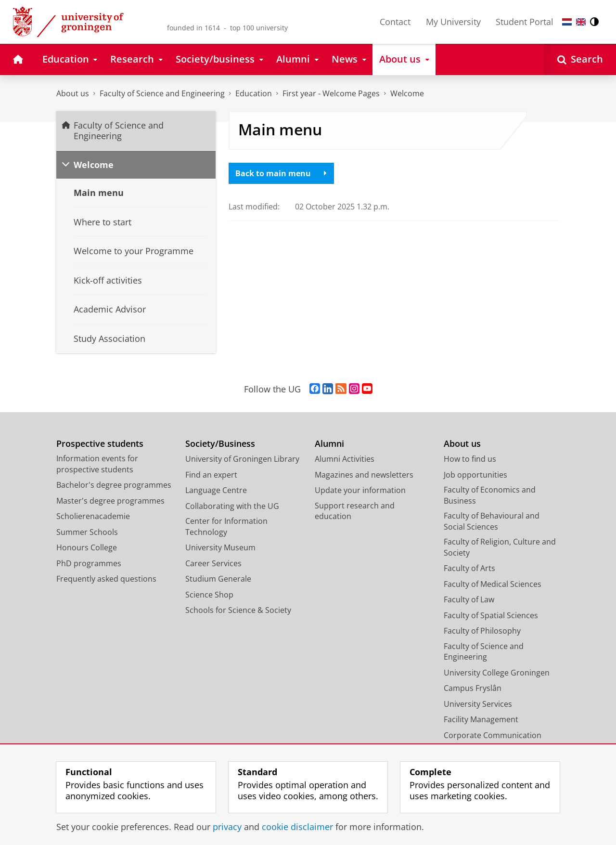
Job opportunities (475, 475)
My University (453, 22)
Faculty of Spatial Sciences (491, 615)
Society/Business (220, 444)
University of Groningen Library (242, 459)
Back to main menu (281, 173)
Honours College (87, 547)
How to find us (470, 459)
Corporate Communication (493, 735)
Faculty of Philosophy (482, 631)
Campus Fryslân (473, 688)
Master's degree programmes (110, 501)
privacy (227, 827)
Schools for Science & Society (238, 610)
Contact (395, 22)
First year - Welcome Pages (331, 93)
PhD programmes (89, 563)
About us (73, 93)
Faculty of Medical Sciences (493, 584)
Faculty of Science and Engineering (162, 93)
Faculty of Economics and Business (490, 495)
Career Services (213, 563)
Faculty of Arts (469, 568)
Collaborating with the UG (232, 506)
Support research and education (355, 511)
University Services (478, 704)
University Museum (220, 547)
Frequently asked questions (106, 579)
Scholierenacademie (93, 516)
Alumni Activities (345, 459)
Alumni (329, 444)
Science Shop (209, 595)
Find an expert (211, 475)
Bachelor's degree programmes (114, 485)
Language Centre (216, 490)
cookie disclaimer (297, 827)
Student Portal (525, 22)
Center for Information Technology (226, 526)
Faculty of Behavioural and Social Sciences (492, 521)
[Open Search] (580, 59)
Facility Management (481, 719)
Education (254, 93)
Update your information (360, 490)
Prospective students (100, 444)
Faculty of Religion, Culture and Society (500, 547)
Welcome (407, 93)
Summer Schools (87, 532)
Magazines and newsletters (364, 475)
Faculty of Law (469, 599)
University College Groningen (497, 673)
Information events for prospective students (97, 464)
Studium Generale (218, 579)
